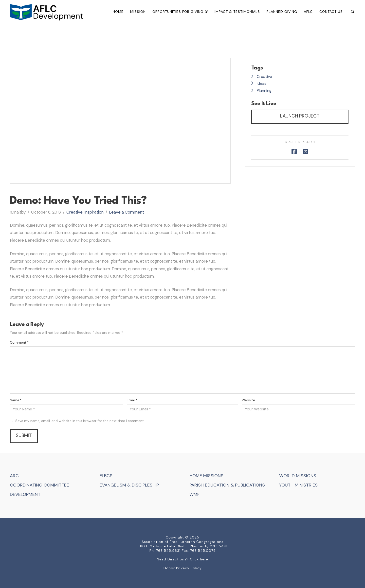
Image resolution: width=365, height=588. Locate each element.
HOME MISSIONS (206, 476)
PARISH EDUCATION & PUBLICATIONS (227, 485)
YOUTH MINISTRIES (298, 485)
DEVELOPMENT (25, 494)
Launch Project (300, 116)
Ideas (262, 83)
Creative (74, 212)
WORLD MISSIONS (298, 476)
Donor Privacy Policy (183, 568)
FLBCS (106, 476)
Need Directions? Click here (182, 559)
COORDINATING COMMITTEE (39, 485)
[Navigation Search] (351, 12)
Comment (19, 342)
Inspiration (94, 212)
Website (248, 400)
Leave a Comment (127, 212)
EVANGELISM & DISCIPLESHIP (129, 485)
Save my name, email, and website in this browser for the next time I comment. (80, 421)
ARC (14, 476)
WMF (194, 494)
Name (16, 400)
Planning (264, 91)
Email (132, 400)
